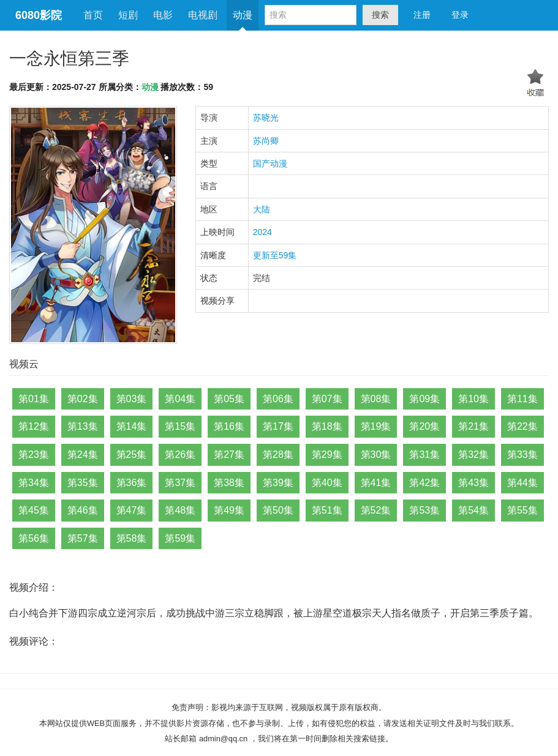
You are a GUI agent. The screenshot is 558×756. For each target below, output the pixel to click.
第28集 (278, 455)
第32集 (473, 455)
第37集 (180, 483)
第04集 (180, 399)
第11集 (522, 399)
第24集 (83, 455)
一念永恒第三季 (69, 58)
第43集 (473, 483)
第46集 (83, 510)
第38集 (229, 483)
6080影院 (39, 15)
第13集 (83, 426)
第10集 (473, 399)
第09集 (424, 399)
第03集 (132, 399)
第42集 (424, 483)
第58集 (132, 538)
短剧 (128, 15)
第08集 (376, 399)
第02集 (83, 399)
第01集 (34, 399)
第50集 (278, 510)
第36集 (132, 483)
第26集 (180, 455)
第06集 (278, 399)
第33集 (522, 455)
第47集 (132, 510)
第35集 (83, 483)
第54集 (473, 510)
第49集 (229, 510)
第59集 (180, 538)
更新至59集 (275, 255)
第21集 (473, 426)
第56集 (34, 538)
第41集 (376, 483)
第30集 (376, 455)
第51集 (327, 510)
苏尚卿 (266, 141)
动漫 (243, 15)
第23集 (34, 455)
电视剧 (203, 15)
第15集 (180, 426)
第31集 (424, 455)
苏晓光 (266, 118)
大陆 (262, 209)
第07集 (327, 399)
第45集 (34, 510)
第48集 (180, 510)
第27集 (229, 455)
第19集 (376, 426)
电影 (163, 15)
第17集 (278, 426)
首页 (93, 15)
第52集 (376, 510)
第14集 (132, 426)
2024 (262, 232)
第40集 (327, 483)
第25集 (132, 455)
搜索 (380, 15)
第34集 (34, 483)
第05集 (229, 399)
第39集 (278, 483)
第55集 (522, 510)
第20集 (424, 426)
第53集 (424, 510)
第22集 (522, 426)
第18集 (327, 426)
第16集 (229, 426)
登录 (460, 15)
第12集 (34, 426)
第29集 (327, 455)
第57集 (83, 538)
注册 (422, 15)
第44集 (522, 483)
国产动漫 (270, 163)
